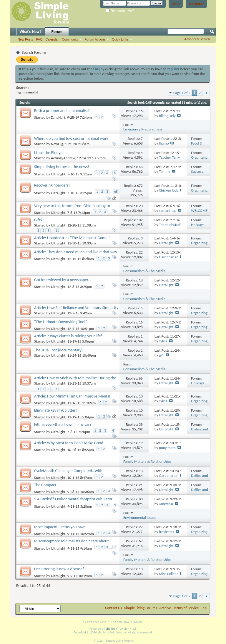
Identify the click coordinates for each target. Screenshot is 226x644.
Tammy (164, 171)
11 (57, 231)
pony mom (167, 448)
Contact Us (113, 608)
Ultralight (58, 174)
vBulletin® (112, 629)
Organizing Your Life (199, 160)
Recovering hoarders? (52, 185)
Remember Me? (120, 11)
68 (116, 192)
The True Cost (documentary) (58, 350)
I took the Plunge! (49, 153)
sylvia (163, 341)
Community (70, 39)
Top (204, 608)
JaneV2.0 (166, 504)
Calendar (52, 39)
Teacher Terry (169, 157)
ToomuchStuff (170, 225)
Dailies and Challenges (200, 431)
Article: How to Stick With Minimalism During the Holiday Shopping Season (75, 380)
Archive (165, 608)
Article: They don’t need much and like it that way (76, 252)
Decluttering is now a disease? (59, 569)
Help (176, 4)
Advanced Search (197, 39)
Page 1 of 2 (182, 93)
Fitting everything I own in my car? (63, 424)
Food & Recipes (197, 146)
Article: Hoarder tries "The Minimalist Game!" (72, 238)
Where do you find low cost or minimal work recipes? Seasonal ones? (71, 141)
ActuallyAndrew (63, 158)
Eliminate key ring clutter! (55, 410)
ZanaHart (58, 118)
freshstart (166, 532)
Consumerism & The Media (144, 271)
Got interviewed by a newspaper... (63, 280)
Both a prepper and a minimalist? (62, 111)
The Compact (45, 485)
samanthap (168, 211)
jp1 (161, 355)
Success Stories (197, 174)
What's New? (31, 32)
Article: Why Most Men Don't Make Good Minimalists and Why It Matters (69, 445)
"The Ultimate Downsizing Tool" (60, 322)
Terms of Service (186, 608)
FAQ (39, 39)
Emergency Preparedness (143, 129)
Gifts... (40, 220)
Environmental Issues (140, 518)
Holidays (198, 225)
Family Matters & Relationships (147, 461)
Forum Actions (95, 39)
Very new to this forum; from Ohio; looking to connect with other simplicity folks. (72, 208)
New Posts (25, 39)
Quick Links (120, 39)
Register (196, 4)
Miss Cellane (169, 574)
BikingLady (167, 116)
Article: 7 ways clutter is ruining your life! (68, 336)
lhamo (164, 143)
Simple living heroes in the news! (62, 167)
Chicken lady (169, 190)
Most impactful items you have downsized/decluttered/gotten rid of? (65, 529)
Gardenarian (169, 257)
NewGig (57, 144)
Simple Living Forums (141, 608)
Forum (57, 32)
